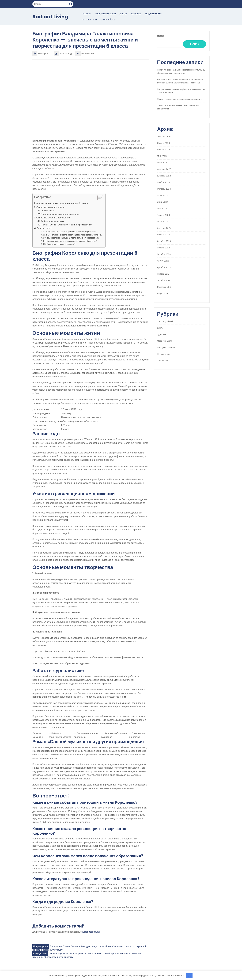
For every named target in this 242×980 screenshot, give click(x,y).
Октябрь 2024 (164, 189)
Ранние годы (47, 211)
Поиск (71, 4)
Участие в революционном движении (60, 214)
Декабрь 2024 (164, 176)
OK (189, 976)
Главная (87, 14)
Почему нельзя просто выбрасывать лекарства (180, 99)
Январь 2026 (163, 143)
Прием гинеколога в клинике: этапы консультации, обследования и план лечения (181, 71)
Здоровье (136, 14)
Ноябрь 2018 (163, 274)
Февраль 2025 (164, 169)
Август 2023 (163, 261)
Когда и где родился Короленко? (61, 244)
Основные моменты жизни (50, 207)
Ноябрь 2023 (163, 248)
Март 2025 (162, 163)
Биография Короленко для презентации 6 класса (62, 203)
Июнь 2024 (163, 202)
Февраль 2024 (164, 228)
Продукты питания (105, 14)
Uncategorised (165, 321)
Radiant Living (50, 17)
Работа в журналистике (53, 221)
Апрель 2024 (163, 215)
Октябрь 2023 (164, 254)
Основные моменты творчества (53, 218)
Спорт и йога (108, 20)
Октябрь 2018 (164, 280)
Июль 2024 (163, 195)
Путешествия (89, 20)
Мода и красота (154, 14)
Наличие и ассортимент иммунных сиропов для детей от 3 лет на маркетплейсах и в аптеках (180, 81)
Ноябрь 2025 (163, 150)
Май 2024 (162, 208)
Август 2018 (163, 294)
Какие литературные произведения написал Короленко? (72, 241)
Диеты (123, 14)
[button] (99, 198)
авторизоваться (91, 932)
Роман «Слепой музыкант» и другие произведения (67, 225)
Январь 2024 (164, 235)
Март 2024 (162, 222)
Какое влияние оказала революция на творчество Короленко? (74, 235)
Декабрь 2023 (164, 241)
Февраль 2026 (164, 137)
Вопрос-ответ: (44, 228)
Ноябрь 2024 (164, 182)
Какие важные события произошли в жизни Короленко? (71, 232)
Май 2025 (162, 156)
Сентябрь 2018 (164, 287)
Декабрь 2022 (164, 267)
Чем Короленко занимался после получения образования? (73, 238)
